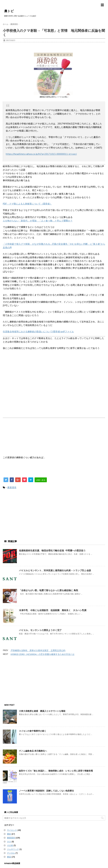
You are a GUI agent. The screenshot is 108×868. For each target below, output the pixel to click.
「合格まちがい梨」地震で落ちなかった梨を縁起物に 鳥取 (49, 590)
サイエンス (12, 830)
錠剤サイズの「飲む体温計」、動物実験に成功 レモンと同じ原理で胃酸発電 (56, 771)
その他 (10, 845)
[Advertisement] (25, 49)
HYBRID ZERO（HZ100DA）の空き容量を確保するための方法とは (42, 654)
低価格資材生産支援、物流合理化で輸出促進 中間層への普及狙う (52, 550)
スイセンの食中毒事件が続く (33, 731)
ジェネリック (13, 849)
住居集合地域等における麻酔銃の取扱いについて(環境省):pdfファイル (38, 332)
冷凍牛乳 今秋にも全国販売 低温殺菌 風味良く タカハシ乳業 (53, 610)
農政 (9, 834)
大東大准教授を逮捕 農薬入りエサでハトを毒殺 (42, 711)
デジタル (11, 853)
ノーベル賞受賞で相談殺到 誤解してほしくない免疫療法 (46, 791)
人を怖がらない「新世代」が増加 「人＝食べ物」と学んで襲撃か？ (38, 221)
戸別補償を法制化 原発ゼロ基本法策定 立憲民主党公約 (38, 650)
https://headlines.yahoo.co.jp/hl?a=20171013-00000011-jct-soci (41, 154)
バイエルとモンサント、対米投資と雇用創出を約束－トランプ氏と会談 (55, 570)
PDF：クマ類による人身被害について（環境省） (27, 204)
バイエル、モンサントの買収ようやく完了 (40, 630)
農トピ (9, 11)
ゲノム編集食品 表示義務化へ (33, 751)
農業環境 (12, 487)
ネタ (9, 842)
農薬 (9, 857)
